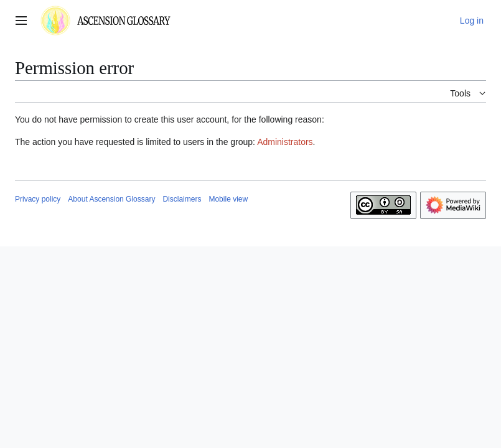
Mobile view (228, 199)
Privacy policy (38, 199)
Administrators (285, 142)
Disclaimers (182, 199)
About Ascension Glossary (111, 199)
